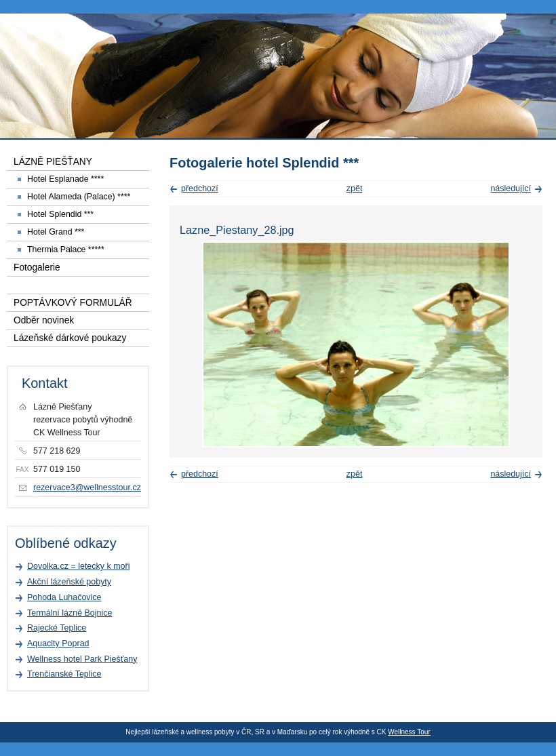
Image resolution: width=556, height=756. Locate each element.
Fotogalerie (37, 267)
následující (511, 188)
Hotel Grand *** (56, 232)
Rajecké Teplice (57, 628)
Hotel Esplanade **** (65, 179)
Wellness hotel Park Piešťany (82, 659)
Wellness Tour (409, 732)
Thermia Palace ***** (66, 250)
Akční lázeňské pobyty (69, 582)
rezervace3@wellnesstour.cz (87, 488)
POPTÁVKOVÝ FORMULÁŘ (73, 303)
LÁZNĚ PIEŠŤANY (53, 162)
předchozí (200, 188)
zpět (355, 188)
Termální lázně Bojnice (69, 613)
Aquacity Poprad (58, 643)
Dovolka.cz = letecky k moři (78, 566)
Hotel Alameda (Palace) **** (79, 197)
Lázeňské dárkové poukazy (70, 338)
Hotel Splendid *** (60, 214)
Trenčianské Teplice (64, 674)
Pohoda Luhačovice (64, 597)
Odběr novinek (44, 320)
